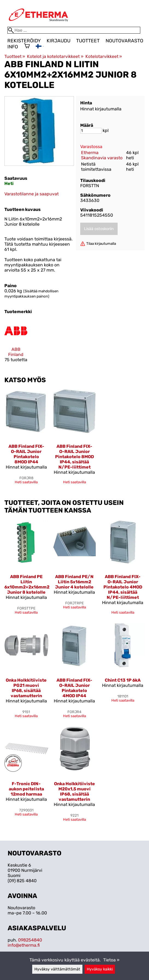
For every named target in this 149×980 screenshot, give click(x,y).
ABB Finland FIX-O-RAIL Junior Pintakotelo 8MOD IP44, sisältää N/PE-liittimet (74, 457)
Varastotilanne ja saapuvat (32, 194)
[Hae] (74, 30)
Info (13, 47)
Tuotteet (88, 41)
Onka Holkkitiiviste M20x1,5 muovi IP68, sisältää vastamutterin (74, 791)
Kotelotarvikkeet (104, 56)
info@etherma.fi (24, 945)
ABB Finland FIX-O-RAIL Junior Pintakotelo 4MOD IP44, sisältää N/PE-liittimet (123, 587)
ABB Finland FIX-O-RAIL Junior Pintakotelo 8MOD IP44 (26, 454)
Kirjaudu (59, 41)
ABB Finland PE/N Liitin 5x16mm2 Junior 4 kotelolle (74, 582)
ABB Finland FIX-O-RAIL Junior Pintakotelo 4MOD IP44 (74, 688)
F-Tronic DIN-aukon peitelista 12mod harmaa (26, 789)
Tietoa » (111, 960)
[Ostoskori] (27, 46)
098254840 (30, 940)
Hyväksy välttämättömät (57, 969)
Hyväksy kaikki (100, 969)
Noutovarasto (124, 41)
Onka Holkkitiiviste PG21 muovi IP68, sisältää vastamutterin (26, 688)
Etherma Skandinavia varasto (102, 155)
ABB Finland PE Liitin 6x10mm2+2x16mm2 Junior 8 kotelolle (27, 584)
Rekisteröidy (24, 41)
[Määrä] (91, 131)
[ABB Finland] (16, 343)
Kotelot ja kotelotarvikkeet (55, 56)
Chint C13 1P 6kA (123, 680)
